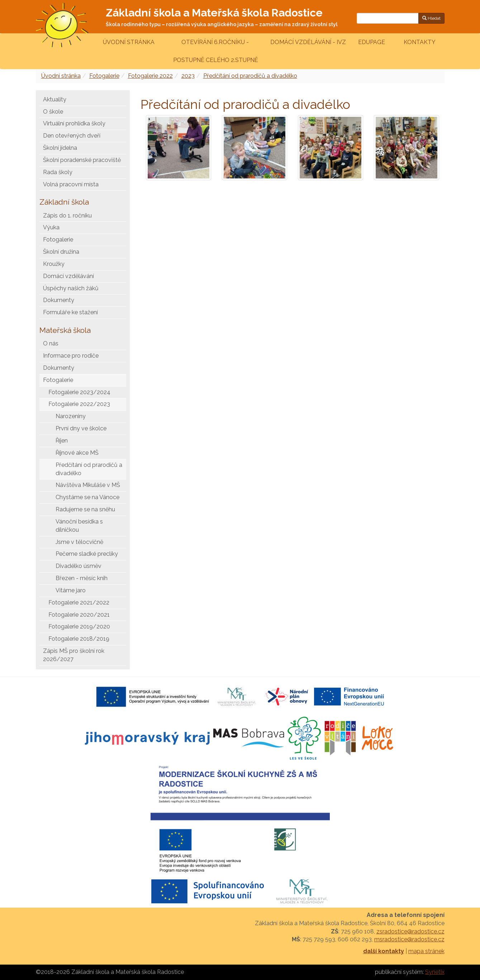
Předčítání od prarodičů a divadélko (250, 76)
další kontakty (384, 951)
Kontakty (420, 42)
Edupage (372, 42)
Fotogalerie (104, 76)
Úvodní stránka (129, 42)
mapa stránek (426, 951)
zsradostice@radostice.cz (410, 931)
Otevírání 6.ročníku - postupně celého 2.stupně (215, 51)
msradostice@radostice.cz (409, 939)
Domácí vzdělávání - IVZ (308, 42)
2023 (188, 76)
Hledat (431, 18)
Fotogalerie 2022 (150, 76)
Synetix (435, 972)
